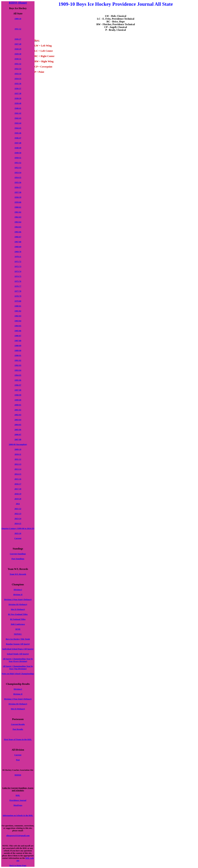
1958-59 (18, 197)
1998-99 (18, 395)
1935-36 (18, 83)
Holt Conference (18, 624)
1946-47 (18, 138)
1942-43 (18, 118)
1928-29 (18, 49)
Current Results (18, 724)
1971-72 (18, 261)
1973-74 (18, 271)
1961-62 (18, 212)
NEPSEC (18, 634)
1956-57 (18, 187)
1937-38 (18, 93)
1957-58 (18, 192)
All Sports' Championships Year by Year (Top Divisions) (18, 667)
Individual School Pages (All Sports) (18, 649)
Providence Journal (18, 800)
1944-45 (18, 128)
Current (18, 538)
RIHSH (18, 775)
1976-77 (18, 286)
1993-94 (18, 370)
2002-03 (18, 415)
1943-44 (18, 123)
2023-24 (18, 518)
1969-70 (18, 252)
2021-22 (18, 509)
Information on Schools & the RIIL (18, 815)
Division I (18, 590)
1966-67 (18, 237)
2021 (18, 504)
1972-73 (18, 266)
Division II (18, 595)
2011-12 (18, 459)
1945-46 (18, 133)
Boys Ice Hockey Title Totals (18, 639)
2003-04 (18, 420)
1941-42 (18, 113)
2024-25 (18, 523)
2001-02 (18, 410)
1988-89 (18, 345)
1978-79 (18, 296)
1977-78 (18, 291)
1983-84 (18, 321)
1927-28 (18, 44)
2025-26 (18, 533)
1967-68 (18, 242)
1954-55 (18, 177)
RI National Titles (18, 619)
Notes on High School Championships (18, 674)
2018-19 (18, 494)
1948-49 (18, 148)
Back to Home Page (18, 865)
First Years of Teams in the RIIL (18, 739)
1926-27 (18, 39)
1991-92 (18, 360)
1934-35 (18, 79)
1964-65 (18, 227)
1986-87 (18, 336)
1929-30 (18, 54)
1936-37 (18, 88)
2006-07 (18, 434)
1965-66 (18, 232)
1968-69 (18, 247)
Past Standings (18, 559)
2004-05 (18, 425)
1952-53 (18, 168)
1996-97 (18, 385)
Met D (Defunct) (18, 609)
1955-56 (18, 182)
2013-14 (18, 469)
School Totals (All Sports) (18, 654)
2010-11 (18, 454)
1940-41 (18, 108)
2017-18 (18, 489)
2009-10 (18, 449)
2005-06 (18, 430)
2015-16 (18, 479)
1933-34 (18, 74)
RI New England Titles (18, 614)
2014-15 (18, 474)
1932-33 (18, 69)
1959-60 (18, 202)
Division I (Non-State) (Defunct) (18, 599)
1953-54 (18, 172)
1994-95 (18, 375)
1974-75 (18, 276)
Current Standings (18, 554)
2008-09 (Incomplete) (18, 444)
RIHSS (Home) (18, 3)
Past (18, 760)
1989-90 (18, 350)
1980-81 (18, 306)
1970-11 (18, 257)
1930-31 (18, 59)
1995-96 (18, 380)
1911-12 (18, 29)
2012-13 (18, 464)
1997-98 (18, 390)
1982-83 (18, 316)
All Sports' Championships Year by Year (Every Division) (18, 660)
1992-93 (18, 365)
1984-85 (18, 326)
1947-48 (18, 143)
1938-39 (18, 98)
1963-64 (18, 222)
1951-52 (18, 163)
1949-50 (18, 153)
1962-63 (18, 217)
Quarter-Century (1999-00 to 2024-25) (18, 528)
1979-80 (18, 301)
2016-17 (18, 484)
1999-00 (18, 400)
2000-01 (18, 405)
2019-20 (18, 499)
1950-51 (18, 158)
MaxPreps (18, 805)
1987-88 (18, 341)
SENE (18, 629)
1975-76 (18, 281)
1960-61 (18, 207)
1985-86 (18, 331)
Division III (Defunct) (18, 604)
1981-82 (18, 311)
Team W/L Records (18, 574)
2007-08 (18, 439)
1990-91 (18, 355)
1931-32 (18, 64)
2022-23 (18, 514)
